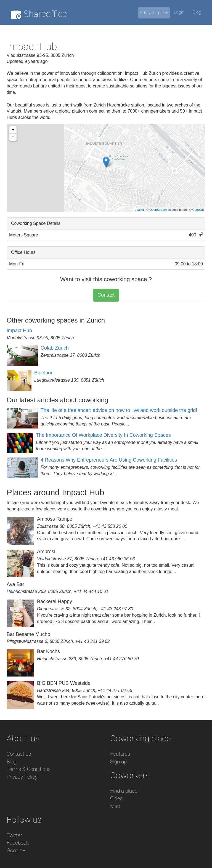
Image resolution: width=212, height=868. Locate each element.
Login (179, 12)
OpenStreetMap (160, 210)
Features (120, 754)
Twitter (14, 835)
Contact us (19, 754)
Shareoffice (39, 14)
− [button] (13, 137)
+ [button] (13, 130)
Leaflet (139, 210)
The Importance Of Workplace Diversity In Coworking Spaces (103, 435)
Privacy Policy (22, 777)
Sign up (118, 762)
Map (115, 806)
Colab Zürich (55, 348)
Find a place (124, 791)
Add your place (154, 13)
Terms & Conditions (29, 769)
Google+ (16, 850)
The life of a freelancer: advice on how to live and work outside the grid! (119, 410)
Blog (197, 12)
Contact (106, 295)
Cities (116, 798)
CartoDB (198, 210)
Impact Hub (19, 331)
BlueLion (44, 373)
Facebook (18, 843)
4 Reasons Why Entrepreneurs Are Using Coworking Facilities (109, 460)
